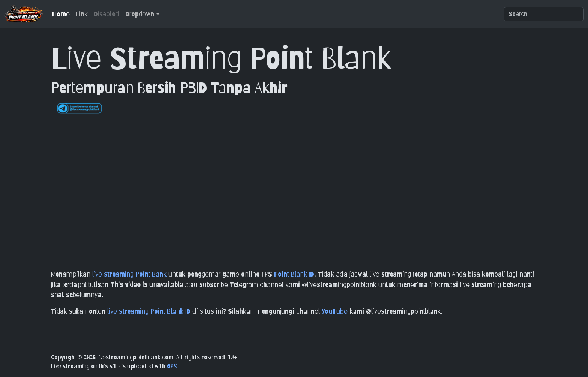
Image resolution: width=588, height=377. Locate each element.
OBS (172, 366)
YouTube (335, 311)
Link (82, 14)
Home (61, 14)
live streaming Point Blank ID (149, 311)
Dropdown (140, 14)
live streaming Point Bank (129, 274)
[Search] (544, 14)
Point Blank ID (294, 274)
